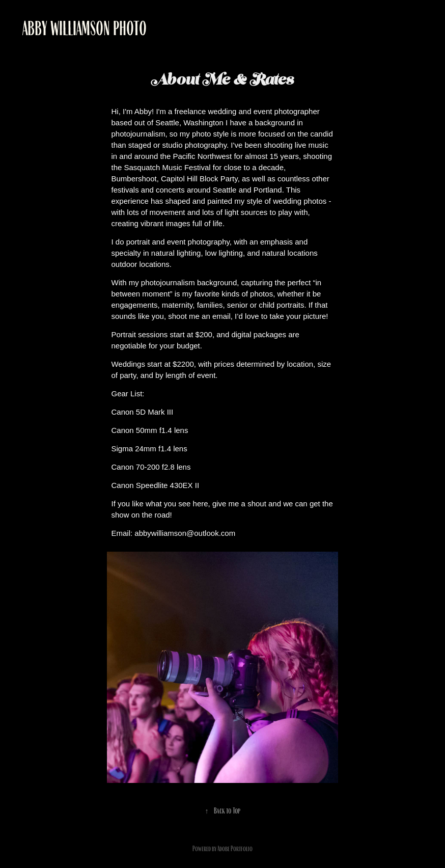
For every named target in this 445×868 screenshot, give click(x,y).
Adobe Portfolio (235, 849)
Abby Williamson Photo (85, 28)
